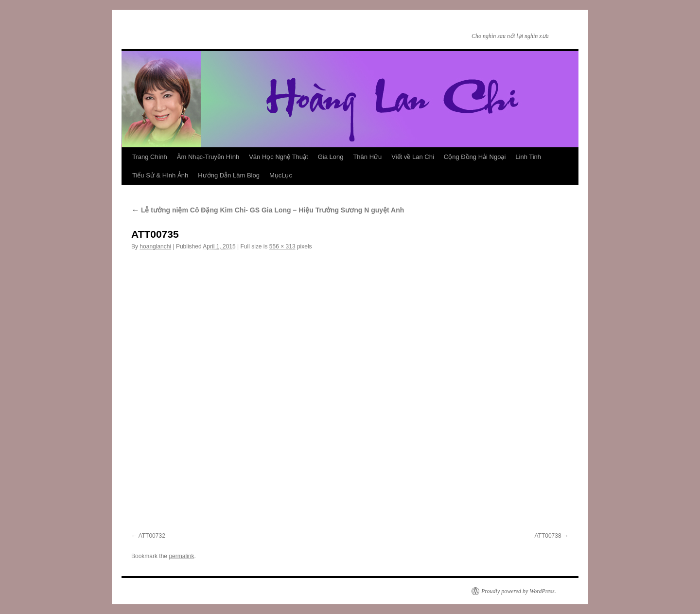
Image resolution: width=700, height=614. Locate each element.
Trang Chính (150, 157)
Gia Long (331, 157)
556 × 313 (282, 246)
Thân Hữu (367, 157)
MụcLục (281, 175)
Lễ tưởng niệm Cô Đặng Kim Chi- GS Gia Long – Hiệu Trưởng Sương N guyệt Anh (268, 210)
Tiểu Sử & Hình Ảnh (160, 175)
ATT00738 (548, 536)
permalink (181, 556)
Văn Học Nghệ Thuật (278, 157)
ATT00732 (152, 536)
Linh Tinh (528, 157)
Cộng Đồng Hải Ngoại (475, 157)
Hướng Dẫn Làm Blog (229, 175)
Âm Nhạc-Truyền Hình (208, 157)
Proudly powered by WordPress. (519, 591)
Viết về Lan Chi (412, 157)
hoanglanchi (155, 246)
